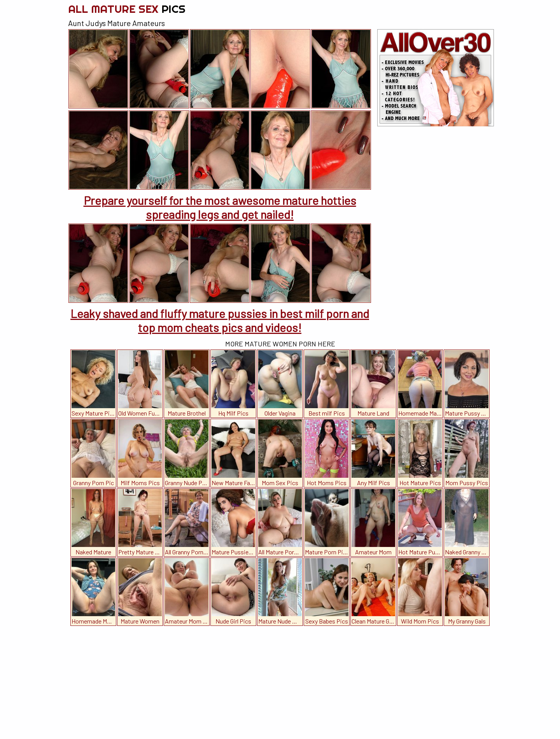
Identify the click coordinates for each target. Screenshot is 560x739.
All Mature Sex (127, 9)
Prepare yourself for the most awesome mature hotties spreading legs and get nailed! (220, 207)
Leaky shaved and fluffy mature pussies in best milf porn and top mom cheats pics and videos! (220, 320)
